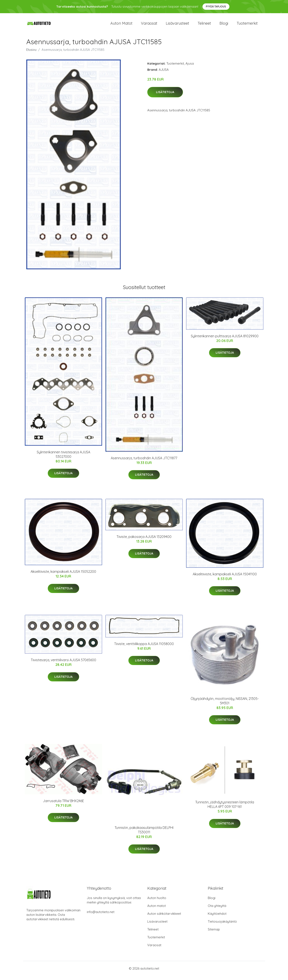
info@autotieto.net (101, 916)
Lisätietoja (165, 96)
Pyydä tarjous (216, 6)
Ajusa (190, 68)
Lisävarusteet (177, 25)
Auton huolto (157, 902)
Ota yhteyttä (217, 910)
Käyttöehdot (217, 918)
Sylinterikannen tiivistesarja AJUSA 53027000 (63, 459)
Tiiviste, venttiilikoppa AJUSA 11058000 (144, 648)
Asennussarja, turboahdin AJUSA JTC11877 (144, 462)
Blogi (224, 25)
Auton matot (121, 25)
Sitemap (214, 934)
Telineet (204, 25)
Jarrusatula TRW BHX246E (63, 805)
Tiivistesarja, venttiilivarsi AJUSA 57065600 (63, 664)
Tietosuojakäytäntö (222, 926)
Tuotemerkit (247, 25)
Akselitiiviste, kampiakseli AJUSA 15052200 (63, 576)
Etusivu (31, 54)
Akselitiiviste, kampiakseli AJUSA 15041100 (225, 578)
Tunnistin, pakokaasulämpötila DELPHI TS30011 (144, 834)
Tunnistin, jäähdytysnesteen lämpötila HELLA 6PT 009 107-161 (225, 809)
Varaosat (149, 25)
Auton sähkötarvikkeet (164, 918)
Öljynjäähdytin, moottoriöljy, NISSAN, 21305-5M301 (225, 705)
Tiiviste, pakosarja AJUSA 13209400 (144, 541)
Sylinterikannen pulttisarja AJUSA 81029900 (225, 340)
